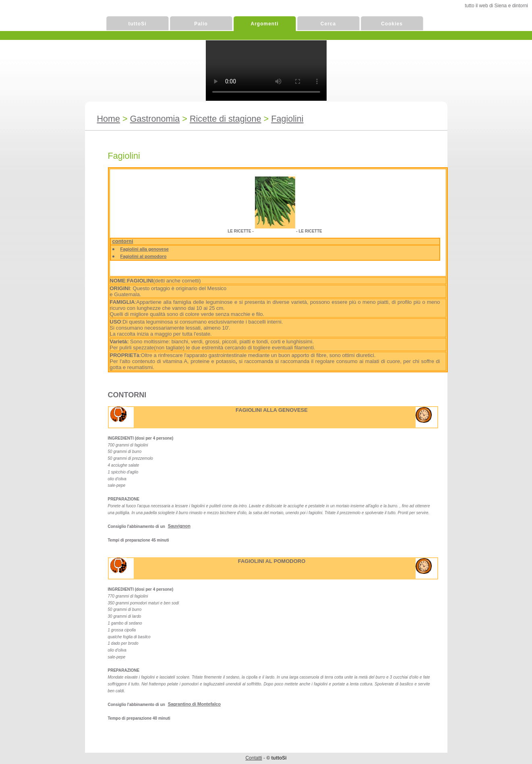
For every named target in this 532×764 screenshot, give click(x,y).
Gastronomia (155, 119)
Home (109, 119)
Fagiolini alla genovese (145, 249)
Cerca (328, 24)
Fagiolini (287, 119)
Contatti (254, 758)
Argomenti (265, 24)
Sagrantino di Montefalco (194, 704)
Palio (201, 24)
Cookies (392, 24)
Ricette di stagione (226, 119)
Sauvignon (179, 526)
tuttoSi (138, 24)
